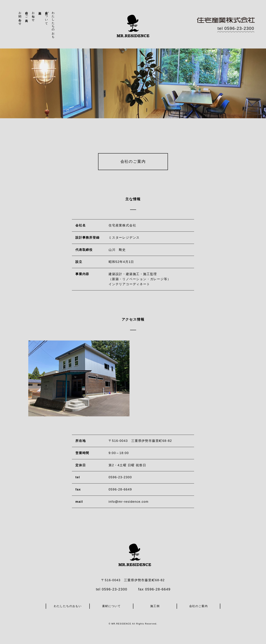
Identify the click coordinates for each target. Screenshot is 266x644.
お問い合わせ (20, 17)
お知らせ (33, 15)
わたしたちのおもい (50, 23)
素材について (47, 17)
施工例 (40, 10)
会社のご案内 (27, 14)
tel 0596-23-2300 (236, 28)
